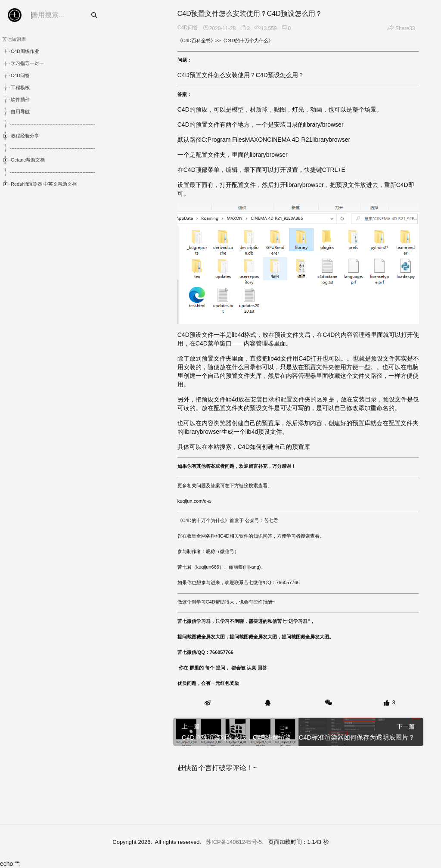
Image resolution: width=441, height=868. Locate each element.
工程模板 (20, 87)
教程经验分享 (25, 136)
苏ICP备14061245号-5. (235, 842)
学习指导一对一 (27, 63)
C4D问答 (20, 75)
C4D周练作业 (25, 51)
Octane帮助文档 (28, 160)
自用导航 (20, 112)
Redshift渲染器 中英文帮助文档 (44, 184)
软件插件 (20, 100)
